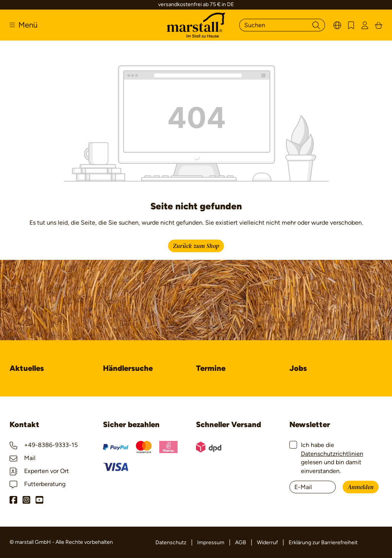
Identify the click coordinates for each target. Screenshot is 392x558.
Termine (211, 368)
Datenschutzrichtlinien (332, 454)
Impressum (211, 542)
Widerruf (267, 542)
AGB (241, 542)
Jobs (298, 368)
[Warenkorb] (379, 25)
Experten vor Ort (39, 471)
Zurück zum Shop (196, 246)
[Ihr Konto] (365, 25)
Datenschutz (171, 542)
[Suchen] (274, 25)
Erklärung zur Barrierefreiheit (323, 542)
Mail (23, 458)
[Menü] (24, 25)
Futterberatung (38, 484)
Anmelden (361, 487)
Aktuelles (27, 368)
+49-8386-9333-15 (44, 445)
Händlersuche (128, 368)
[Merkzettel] (351, 25)
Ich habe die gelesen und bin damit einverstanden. (332, 458)
